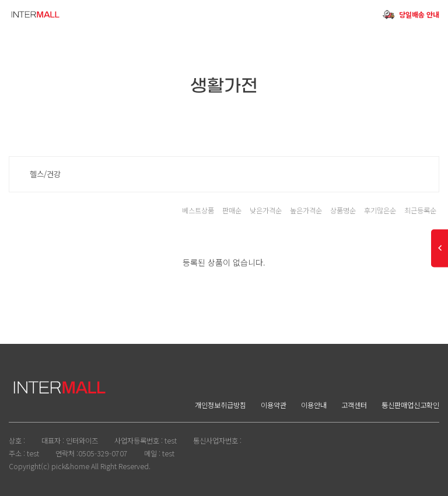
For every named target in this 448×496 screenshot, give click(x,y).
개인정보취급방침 (220, 405)
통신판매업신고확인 (410, 405)
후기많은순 (380, 210)
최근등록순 (420, 210)
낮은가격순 (266, 210)
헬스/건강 (45, 174)
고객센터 (354, 405)
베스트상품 (198, 210)
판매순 (232, 210)
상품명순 (343, 210)
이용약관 (274, 405)
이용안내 (314, 405)
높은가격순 (306, 210)
